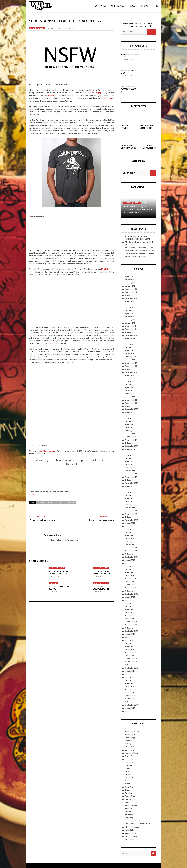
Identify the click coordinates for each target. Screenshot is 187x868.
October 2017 (130, 591)
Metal (32, 28)
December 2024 (131, 326)
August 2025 (130, 301)
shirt (60, 503)
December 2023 (131, 363)
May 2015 (129, 680)
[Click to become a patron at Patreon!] (71, 478)
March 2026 (130, 280)
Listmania (129, 765)
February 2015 (131, 690)
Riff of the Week (131, 805)
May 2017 (129, 606)
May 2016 (129, 643)
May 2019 (129, 532)
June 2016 (129, 640)
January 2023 (130, 397)
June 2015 (129, 677)
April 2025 (129, 314)
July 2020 (129, 489)
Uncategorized (131, 833)
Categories (100, 6)
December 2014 (131, 696)
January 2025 (130, 323)
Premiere (129, 793)
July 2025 (129, 304)
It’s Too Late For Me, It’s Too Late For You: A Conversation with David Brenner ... (138, 210)
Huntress (41, 503)
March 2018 (130, 576)
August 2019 (130, 523)
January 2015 (130, 693)
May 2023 (129, 384)
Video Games (130, 839)
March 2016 (130, 650)
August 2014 (130, 708)
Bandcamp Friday (132, 735)
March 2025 (130, 317)
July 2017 (129, 600)
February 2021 (131, 468)
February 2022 (131, 431)
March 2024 (130, 354)
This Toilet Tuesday (132, 827)
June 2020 (129, 492)
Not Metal (137, 203)
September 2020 (132, 483)
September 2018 (132, 557)
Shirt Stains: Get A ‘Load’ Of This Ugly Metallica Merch (59, 573)
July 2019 (129, 526)
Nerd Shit (129, 775)
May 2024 (129, 348)
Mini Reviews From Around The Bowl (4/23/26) (147, 128)
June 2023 (129, 381)
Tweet (32, 495)
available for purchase (48, 451)
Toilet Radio (130, 830)
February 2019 (131, 542)
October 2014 (130, 702)
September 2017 (132, 594)
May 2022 (129, 422)
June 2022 (129, 418)
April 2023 (129, 388)
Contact (145, 6)
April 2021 (129, 462)
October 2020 (130, 480)
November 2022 (131, 403)
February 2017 (131, 616)
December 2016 (131, 622)
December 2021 (131, 437)
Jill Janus (52, 503)
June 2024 (129, 345)
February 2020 (131, 505)
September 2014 (132, 705)
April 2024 (129, 351)
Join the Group (118, 6)
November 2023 (131, 366)
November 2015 (131, 662)
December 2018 (131, 548)
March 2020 (130, 502)
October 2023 (130, 369)
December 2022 (131, 400)
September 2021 (132, 446)
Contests (129, 741)
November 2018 (131, 551)
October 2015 (130, 665)
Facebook (50, 96)
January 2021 (130, 471)
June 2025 (129, 308)
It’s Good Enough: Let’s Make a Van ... (45, 520)
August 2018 (130, 560)
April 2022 (129, 425)
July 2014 (129, 711)
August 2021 (130, 449)
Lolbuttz (128, 768)
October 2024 (130, 332)
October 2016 (130, 628)
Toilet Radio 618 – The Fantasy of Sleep (140, 251)
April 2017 (129, 609)
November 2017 (131, 588)
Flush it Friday (130, 756)
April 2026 (129, 277)
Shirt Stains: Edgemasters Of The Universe (101, 589)
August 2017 (130, 597)
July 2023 (129, 378)
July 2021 (129, 452)
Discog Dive (130, 747)
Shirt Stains (40, 28)
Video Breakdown (132, 836)
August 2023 (130, 375)
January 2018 (130, 582)
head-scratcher (54, 343)
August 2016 (130, 634)
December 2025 (131, 289)
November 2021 (131, 440)
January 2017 (130, 619)
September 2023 (132, 372)
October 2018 (130, 554)
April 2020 (129, 498)
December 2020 (131, 474)
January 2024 (130, 360)
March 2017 (130, 613)
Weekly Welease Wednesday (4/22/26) (140, 248)
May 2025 (129, 311)
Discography (130, 750)
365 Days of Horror (55, 28)
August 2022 (130, 412)
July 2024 (129, 341)
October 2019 (130, 517)
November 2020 (131, 477)
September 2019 (132, 520)
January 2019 (130, 545)
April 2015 (129, 683)
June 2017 (129, 603)
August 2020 (130, 486)
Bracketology (130, 738)
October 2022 (130, 406)
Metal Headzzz (107, 269)
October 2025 (130, 295)
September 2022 (132, 409)
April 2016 (129, 646)
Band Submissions (132, 732)
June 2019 (129, 529)
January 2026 (130, 286)
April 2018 (129, 573)
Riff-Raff (129, 812)
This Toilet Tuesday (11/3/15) (101, 520)
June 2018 (129, 566)
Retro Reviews (131, 799)
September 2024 (132, 335)
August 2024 (130, 338)
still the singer (108, 98)
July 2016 (129, 637)
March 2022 (130, 428)
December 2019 (131, 511)
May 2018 (129, 569)
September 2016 (132, 631)
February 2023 (131, 394)
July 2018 (129, 563)
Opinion (128, 790)
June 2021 (129, 455)
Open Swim (130, 787)
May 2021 (129, 459)
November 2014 (131, 699)
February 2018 (131, 579)
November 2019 (131, 514)
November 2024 (131, 329)
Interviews (128, 203)
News (127, 781)
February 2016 (131, 653)
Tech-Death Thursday (133, 821)
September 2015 (132, 668)
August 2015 (130, 671)
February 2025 (131, 320)
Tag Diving (129, 818)
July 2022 (129, 415)
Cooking (128, 744)
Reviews (128, 802)
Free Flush (129, 759)
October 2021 (130, 443)
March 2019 (130, 539)
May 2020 (129, 495)
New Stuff (129, 778)
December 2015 (131, 659)
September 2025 (132, 298)
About (133, 6)
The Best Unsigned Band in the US (138, 824)
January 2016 (130, 656)
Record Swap (130, 796)
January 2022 (130, 434)
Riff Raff (129, 808)
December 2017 (131, 585)
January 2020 (130, 508)
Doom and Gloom (132, 753)
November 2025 (131, 292)
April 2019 (129, 536)
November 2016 (131, 625)
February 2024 (131, 357)
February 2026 (131, 283)
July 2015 (129, 674)
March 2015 (130, 687)
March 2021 (130, 465)
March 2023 (130, 391)
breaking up (97, 93)
